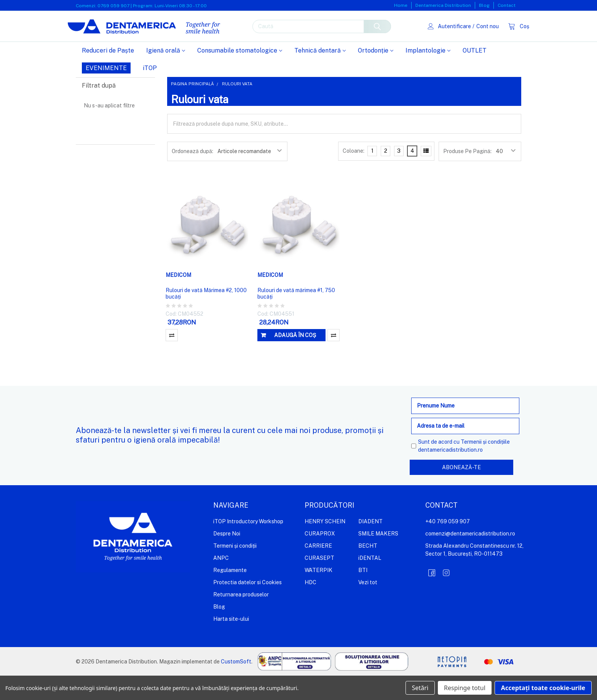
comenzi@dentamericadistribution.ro (470, 558)
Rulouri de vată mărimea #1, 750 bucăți (296, 318)
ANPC (221, 582)
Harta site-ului (231, 643)
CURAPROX (320, 558)
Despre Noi (227, 558)
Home (401, 5)
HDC (310, 606)
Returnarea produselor (241, 618)
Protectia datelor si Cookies (247, 606)
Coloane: (354, 175)
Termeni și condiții (235, 570)
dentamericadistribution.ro (450, 474)
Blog (484, 5)
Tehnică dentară (320, 75)
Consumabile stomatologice (240, 75)
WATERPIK (318, 594)
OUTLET (475, 75)
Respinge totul (465, 688)
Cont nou (479, 38)
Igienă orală (166, 75)
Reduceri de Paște (108, 75)
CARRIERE (318, 570)
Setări (420, 688)
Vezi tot (368, 606)
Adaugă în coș (295, 360)
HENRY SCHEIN (325, 545)
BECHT (368, 570)
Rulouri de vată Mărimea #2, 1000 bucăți (206, 318)
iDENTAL (370, 582)
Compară (172, 360)
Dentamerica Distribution (443, 5)
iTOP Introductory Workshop (248, 545)
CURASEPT (319, 582)
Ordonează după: (192, 176)
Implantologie (428, 75)
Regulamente (230, 594)
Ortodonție (376, 75)
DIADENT (370, 545)
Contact (507, 5)
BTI (363, 594)
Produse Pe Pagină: (467, 176)
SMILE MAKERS (378, 558)
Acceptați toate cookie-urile (543, 688)
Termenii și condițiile (485, 466)
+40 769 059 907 (448, 545)
